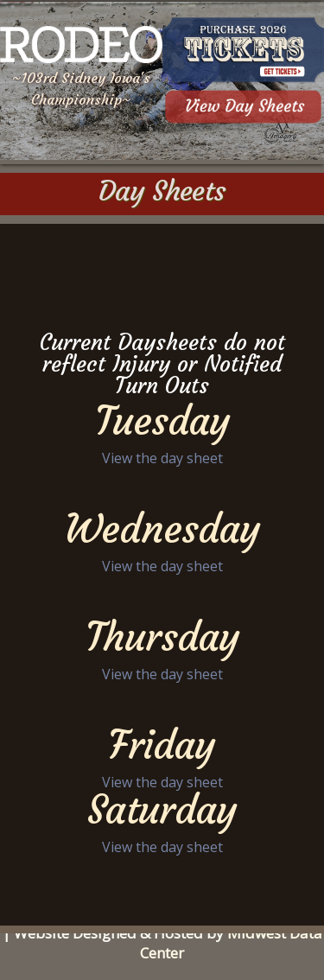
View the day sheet (162, 458)
